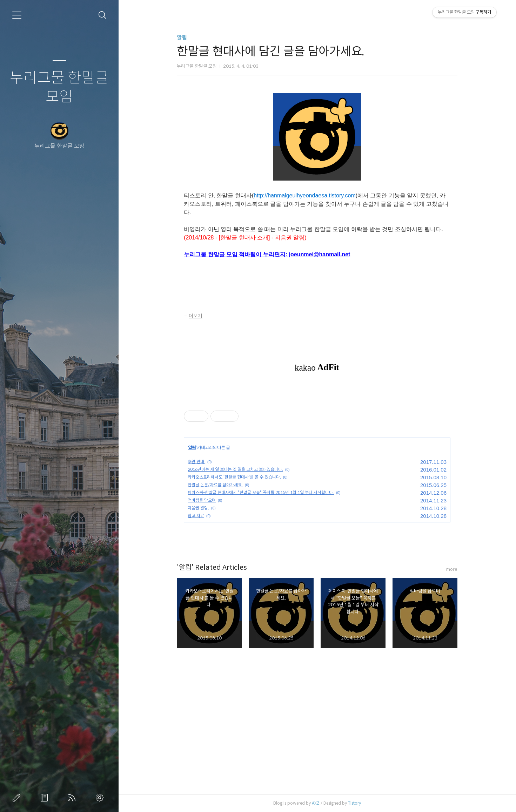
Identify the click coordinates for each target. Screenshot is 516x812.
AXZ (316, 803)
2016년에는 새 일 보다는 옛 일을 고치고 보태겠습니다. (236, 469)
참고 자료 (196, 516)
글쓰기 (18, 798)
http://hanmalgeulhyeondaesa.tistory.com (305, 195)
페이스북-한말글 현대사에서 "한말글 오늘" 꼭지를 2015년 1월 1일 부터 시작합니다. (261, 492)
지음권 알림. (199, 508)
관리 (101, 798)
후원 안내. (197, 462)
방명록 (46, 798)
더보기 (196, 316)
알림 (182, 38)
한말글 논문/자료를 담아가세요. (216, 485)
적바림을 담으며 (202, 500)
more (452, 569)
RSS (73, 798)
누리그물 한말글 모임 (59, 87)
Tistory (355, 803)
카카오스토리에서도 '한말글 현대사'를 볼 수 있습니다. (235, 477)
